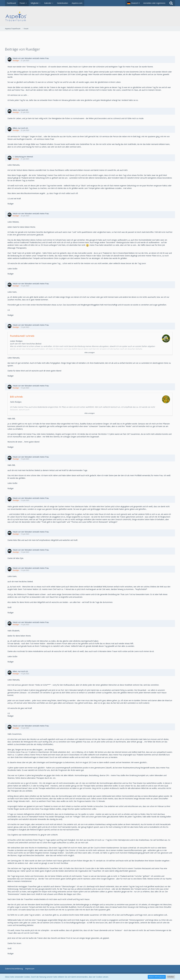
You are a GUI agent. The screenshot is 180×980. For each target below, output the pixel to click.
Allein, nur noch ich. (20, 110)
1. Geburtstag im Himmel (23, 157)
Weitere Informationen (157, 977)
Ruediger (16, 61)
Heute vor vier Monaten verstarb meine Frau (31, 58)
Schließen (171, 977)
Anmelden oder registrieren (154, 3)
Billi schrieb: (17, 397)
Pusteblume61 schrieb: (22, 336)
